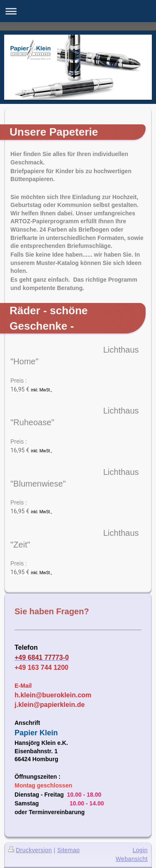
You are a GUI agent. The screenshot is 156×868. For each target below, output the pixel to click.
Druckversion (30, 850)
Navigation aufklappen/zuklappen (78, 11)
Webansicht (132, 859)
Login (140, 850)
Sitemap (68, 850)
